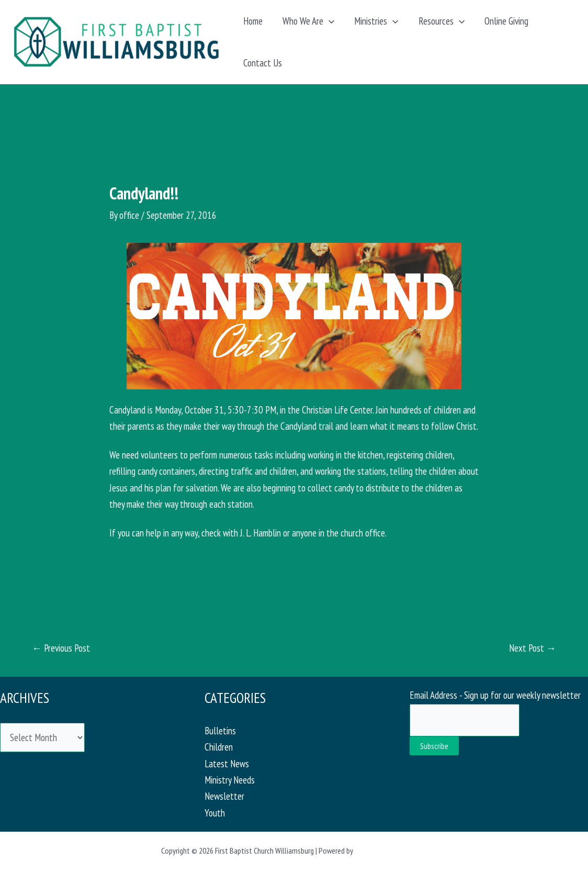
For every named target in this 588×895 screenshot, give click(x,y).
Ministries (376, 21)
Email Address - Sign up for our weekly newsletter (495, 695)
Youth (215, 813)
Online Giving (506, 21)
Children (219, 747)
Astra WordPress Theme (391, 851)
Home (253, 21)
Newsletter (224, 796)
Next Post (533, 648)
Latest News (227, 764)
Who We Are (308, 21)
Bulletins (220, 731)
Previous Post (61, 648)
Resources (442, 21)
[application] (329, 21)
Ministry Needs (230, 780)
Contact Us (263, 63)
